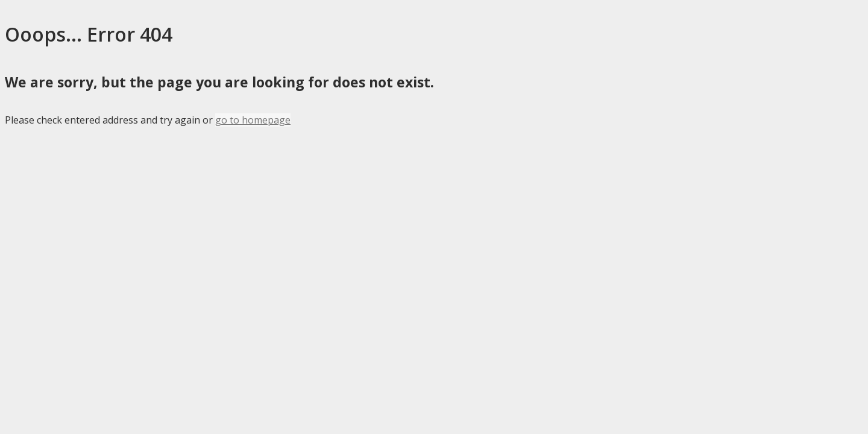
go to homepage (253, 120)
